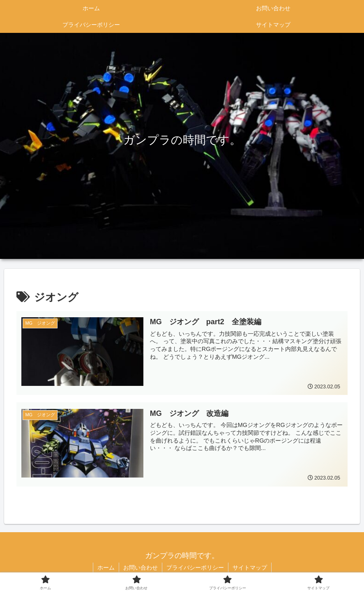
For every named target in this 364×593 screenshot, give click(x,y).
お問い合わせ (141, 568)
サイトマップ (250, 568)
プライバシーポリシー (195, 568)
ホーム (106, 568)
